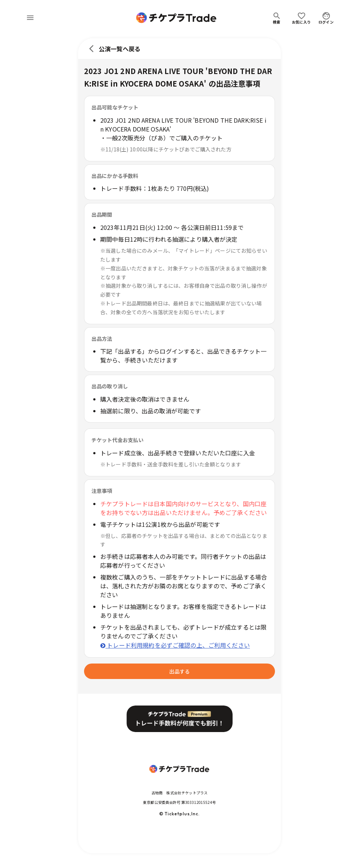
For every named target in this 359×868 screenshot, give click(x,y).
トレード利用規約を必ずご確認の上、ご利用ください (175, 645)
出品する (179, 671)
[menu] (30, 18)
